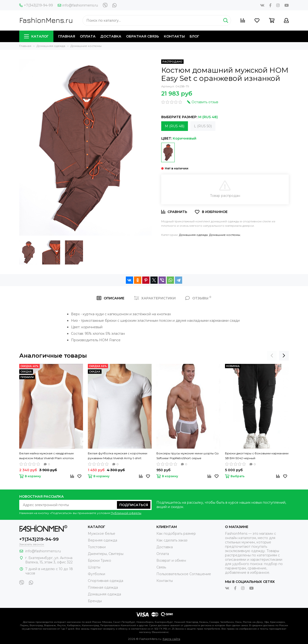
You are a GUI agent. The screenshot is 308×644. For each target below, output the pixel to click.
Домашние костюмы (225, 235)
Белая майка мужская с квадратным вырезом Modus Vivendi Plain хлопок (47, 456)
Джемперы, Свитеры (106, 554)
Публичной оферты (126, 513)
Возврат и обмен (171, 560)
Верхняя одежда (103, 540)
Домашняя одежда (193, 235)
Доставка (111, 36)
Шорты (94, 567)
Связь (161, 567)
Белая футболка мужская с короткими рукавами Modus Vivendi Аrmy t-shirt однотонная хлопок (118, 456)
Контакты (174, 36)
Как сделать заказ (172, 540)
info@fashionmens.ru (78, 5)
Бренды (95, 601)
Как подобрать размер (176, 534)
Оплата (88, 36)
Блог (194, 36)
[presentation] (272, 356)
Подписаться (134, 505)
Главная (67, 36)
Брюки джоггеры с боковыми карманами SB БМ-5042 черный (257, 456)
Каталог (36, 36)
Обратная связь (143, 36)
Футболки (96, 574)
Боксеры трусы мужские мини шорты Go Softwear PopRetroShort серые (187, 456)
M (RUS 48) (175, 126)
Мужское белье (102, 534)
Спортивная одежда (106, 581)
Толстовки (97, 547)
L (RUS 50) (203, 126)
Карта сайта (171, 639)
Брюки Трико (99, 560)
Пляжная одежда (103, 587)
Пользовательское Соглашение (184, 574)
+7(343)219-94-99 (36, 5)
